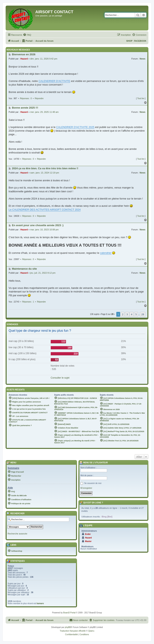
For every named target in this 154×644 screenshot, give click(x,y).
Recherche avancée (17, 534)
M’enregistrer (86, 488)
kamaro (40, 603)
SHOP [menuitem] (129, 41)
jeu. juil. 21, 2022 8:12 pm (43, 273)
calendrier (106, 253)
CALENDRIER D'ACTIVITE (54, 81)
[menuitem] (27, 35)
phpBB (68, 627)
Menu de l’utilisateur (94, 463)
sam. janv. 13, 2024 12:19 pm (45, 173)
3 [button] (127, 314)
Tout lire (141, 98)
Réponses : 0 (26, 98)
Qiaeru (91, 631)
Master (88, 541)
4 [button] (131, 314)
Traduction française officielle (73, 631)
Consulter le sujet (60, 378)
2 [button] (123, 314)
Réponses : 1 (28, 302)
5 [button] (136, 314)
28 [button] (143, 314)
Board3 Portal (69, 613)
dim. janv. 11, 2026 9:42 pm (44, 59)
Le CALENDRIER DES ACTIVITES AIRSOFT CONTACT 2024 (45, 210)
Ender (88, 534)
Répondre (39, 98)
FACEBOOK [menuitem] (140, 41)
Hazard (24, 59)
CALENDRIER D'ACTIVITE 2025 (75, 127)
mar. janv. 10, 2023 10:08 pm (45, 230)
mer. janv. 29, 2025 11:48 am (45, 112)
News (142, 59)
